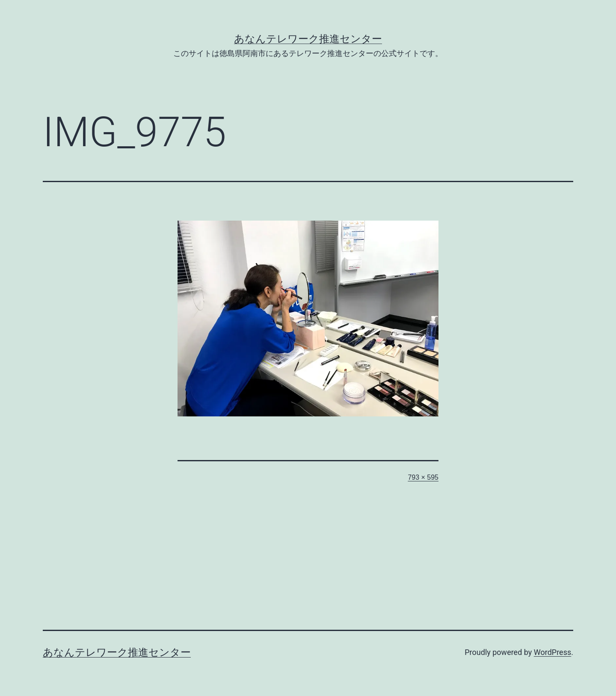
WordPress (552, 652)
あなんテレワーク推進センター (308, 39)
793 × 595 (423, 477)
